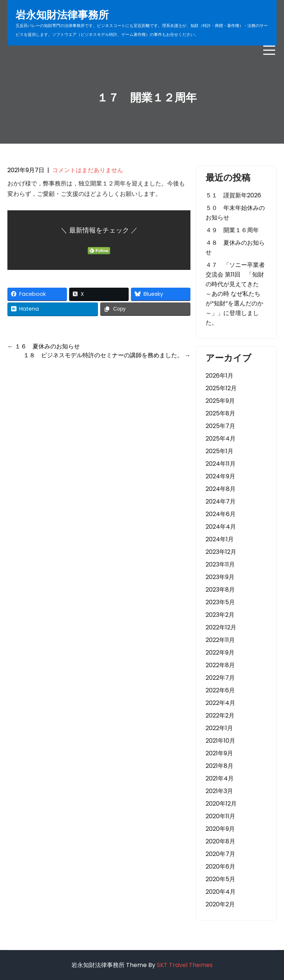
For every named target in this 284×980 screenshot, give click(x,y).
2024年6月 (221, 514)
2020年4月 (221, 892)
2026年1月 (219, 376)
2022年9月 (220, 653)
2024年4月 (221, 527)
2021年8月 (219, 766)
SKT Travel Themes (185, 965)
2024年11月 (221, 464)
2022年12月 (221, 627)
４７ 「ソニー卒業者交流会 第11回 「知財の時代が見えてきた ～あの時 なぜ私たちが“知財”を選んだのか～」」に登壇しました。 (235, 294)
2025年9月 (220, 401)
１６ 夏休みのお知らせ (44, 346)
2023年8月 (220, 590)
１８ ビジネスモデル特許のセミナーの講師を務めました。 (107, 355)
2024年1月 (220, 539)
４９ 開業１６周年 (232, 230)
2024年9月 (220, 476)
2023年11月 (220, 564)
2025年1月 (219, 451)
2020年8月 (220, 841)
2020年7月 (220, 854)
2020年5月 (220, 879)
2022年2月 (220, 715)
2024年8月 (221, 489)
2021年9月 (219, 753)
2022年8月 (220, 665)
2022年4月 (220, 703)
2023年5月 (220, 602)
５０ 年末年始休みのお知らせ (235, 213)
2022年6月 (220, 690)
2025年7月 (220, 426)
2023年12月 (221, 552)
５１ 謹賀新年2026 (233, 195)
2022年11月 (220, 640)
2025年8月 (220, 413)
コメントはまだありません (88, 170)
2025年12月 (221, 388)
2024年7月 (221, 501)
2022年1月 (219, 728)
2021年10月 (220, 741)
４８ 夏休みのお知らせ (235, 247)
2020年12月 (221, 804)
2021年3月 (219, 791)
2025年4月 (221, 439)
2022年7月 (220, 678)
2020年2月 (220, 904)
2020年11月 (220, 816)
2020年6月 (220, 867)
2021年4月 (220, 778)
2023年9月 (220, 577)
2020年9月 (220, 829)
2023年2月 (220, 615)
